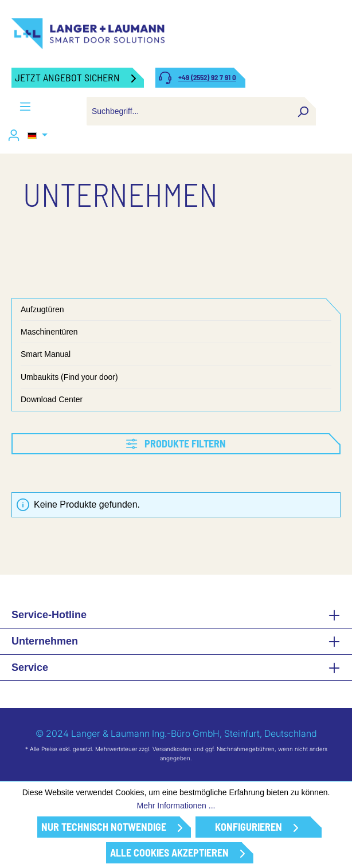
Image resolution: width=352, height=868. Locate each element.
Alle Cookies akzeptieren (169, 853)
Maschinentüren (49, 332)
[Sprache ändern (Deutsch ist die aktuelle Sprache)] (38, 136)
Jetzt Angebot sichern (67, 77)
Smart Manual (46, 354)
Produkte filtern (176, 443)
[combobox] (188, 111)
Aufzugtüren (42, 309)
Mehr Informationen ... (176, 806)
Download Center (52, 399)
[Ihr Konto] (14, 135)
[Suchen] (303, 111)
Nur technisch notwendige (104, 827)
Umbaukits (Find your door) (69, 377)
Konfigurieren (249, 827)
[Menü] (25, 106)
